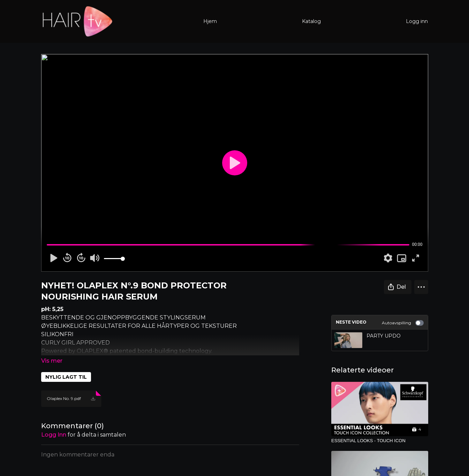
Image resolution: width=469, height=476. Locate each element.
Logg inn (417, 21)
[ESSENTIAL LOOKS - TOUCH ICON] (380, 441)
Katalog (311, 21)
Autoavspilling (403, 323)
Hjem (210, 21)
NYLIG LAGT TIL (66, 377)
